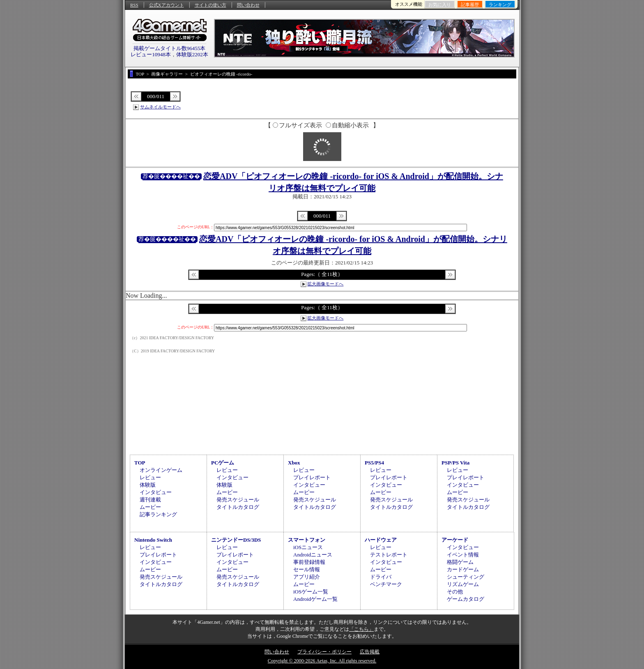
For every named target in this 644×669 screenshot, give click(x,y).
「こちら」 (361, 629)
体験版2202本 (192, 54)
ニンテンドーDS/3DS (236, 540)
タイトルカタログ (238, 507)
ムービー (150, 507)
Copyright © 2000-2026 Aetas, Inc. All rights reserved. (322, 661)
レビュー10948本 (151, 54)
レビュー (150, 477)
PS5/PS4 (374, 463)
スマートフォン (307, 540)
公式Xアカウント (167, 5)
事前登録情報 (309, 562)
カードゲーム (463, 569)
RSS (134, 5)
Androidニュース (313, 555)
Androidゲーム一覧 (315, 599)
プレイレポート (312, 477)
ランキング (500, 5)
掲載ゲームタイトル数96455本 (170, 48)
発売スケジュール (238, 500)
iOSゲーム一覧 (311, 592)
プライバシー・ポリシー (324, 652)
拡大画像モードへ (325, 284)
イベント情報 (463, 555)
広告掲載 (370, 652)
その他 (455, 592)
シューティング (466, 577)
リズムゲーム (463, 584)
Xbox (294, 463)
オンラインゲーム (161, 470)
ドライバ (381, 577)
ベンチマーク (386, 584)
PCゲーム (223, 463)
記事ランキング (158, 514)
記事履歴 (470, 5)
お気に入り (440, 5)
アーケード (455, 540)
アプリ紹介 (307, 577)
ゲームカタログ (466, 599)
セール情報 (307, 569)
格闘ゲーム (460, 562)
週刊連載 (150, 500)
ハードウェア (381, 540)
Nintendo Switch (153, 540)
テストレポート (389, 555)
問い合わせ (248, 5)
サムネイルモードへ (160, 107)
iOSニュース (308, 547)
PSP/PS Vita (455, 463)
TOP (140, 463)
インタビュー (156, 492)
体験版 (148, 485)
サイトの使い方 (210, 5)
